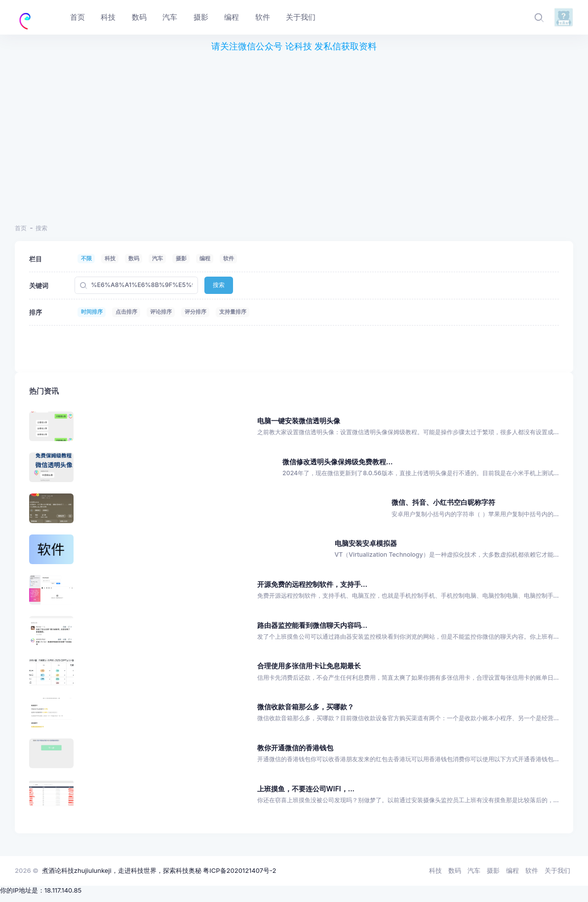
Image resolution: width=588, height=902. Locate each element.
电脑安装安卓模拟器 (366, 543)
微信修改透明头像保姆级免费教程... (337, 462)
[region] (294, 132)
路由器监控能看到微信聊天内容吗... (312, 625)
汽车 (157, 258)
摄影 (181, 258)
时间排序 (92, 312)
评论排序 (161, 312)
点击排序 (126, 312)
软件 (229, 258)
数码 (134, 258)
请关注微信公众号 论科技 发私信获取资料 (294, 46)
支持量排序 (233, 312)
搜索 (219, 285)
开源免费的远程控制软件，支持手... (312, 584)
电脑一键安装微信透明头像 (299, 421)
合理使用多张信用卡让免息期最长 (309, 666)
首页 (21, 228)
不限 (86, 258)
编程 (205, 258)
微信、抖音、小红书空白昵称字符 (443, 502)
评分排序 (196, 312)
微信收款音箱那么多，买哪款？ (306, 707)
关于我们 (557, 870)
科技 (110, 258)
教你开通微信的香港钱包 (295, 748)
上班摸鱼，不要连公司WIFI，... (306, 789)
